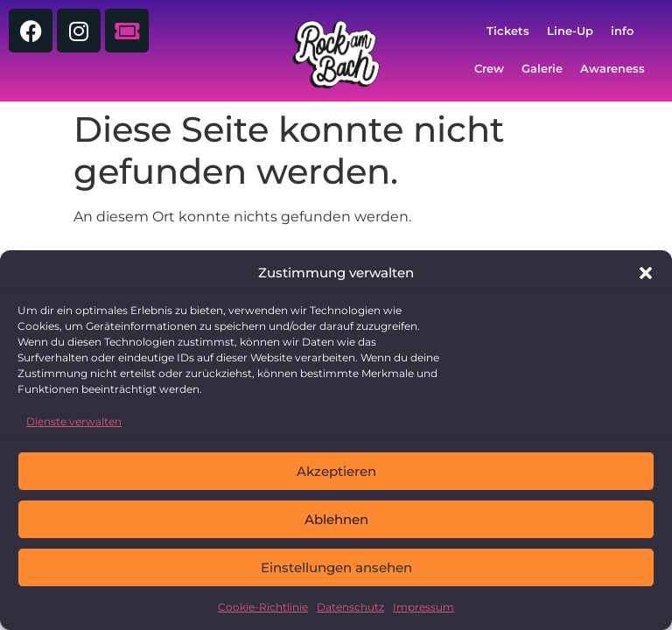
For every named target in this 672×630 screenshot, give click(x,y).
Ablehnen (336, 519)
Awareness (612, 69)
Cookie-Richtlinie (263, 607)
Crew (489, 69)
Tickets (508, 31)
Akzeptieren (336, 471)
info (622, 31)
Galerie (542, 69)
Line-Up (570, 31)
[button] (646, 273)
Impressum (423, 607)
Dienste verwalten (74, 421)
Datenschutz (350, 607)
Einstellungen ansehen (336, 567)
